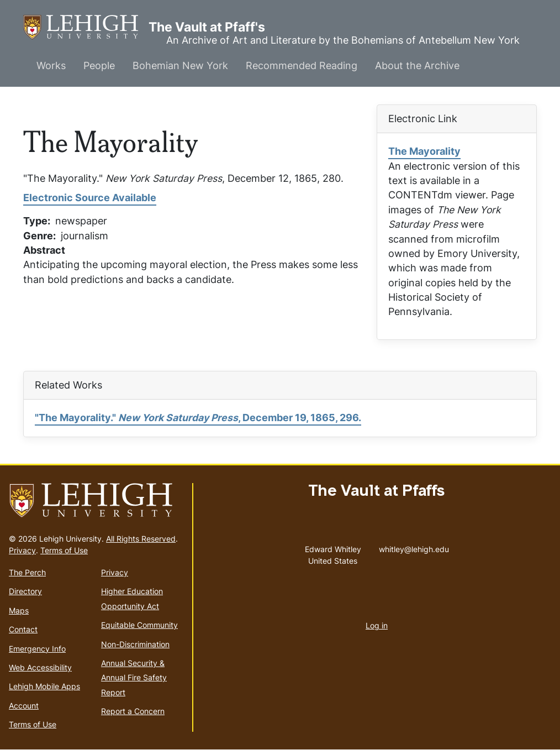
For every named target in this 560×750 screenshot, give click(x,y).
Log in (377, 625)
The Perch (27, 572)
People (99, 65)
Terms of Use (64, 550)
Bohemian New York (180, 65)
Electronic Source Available (90, 198)
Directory (25, 591)
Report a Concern (133, 711)
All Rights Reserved (141, 539)
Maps (19, 610)
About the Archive (417, 65)
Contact (23, 629)
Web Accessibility (40, 667)
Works (51, 65)
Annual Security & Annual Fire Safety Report (134, 678)
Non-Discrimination (135, 644)
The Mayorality (424, 151)
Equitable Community (139, 625)
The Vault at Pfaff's (86, 27)
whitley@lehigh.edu (414, 547)
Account (24, 706)
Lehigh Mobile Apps (44, 686)
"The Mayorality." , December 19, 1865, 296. (198, 418)
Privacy (22, 550)
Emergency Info (37, 649)
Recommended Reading (302, 65)
